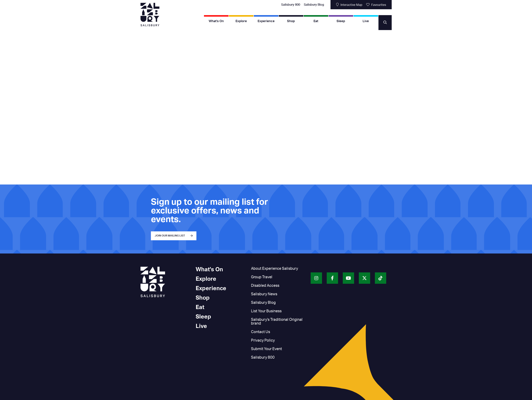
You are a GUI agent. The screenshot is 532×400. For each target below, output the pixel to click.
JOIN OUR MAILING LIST (170, 236)
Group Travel (262, 277)
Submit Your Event (266, 349)
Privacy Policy (263, 340)
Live (366, 21)
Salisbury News (264, 294)
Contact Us (261, 332)
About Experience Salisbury (274, 269)
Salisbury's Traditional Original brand (277, 322)
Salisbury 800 (291, 5)
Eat (316, 21)
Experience (266, 21)
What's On (216, 21)
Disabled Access (265, 286)
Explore (241, 21)
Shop (291, 21)
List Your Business (266, 311)
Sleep (341, 21)
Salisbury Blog (314, 5)
